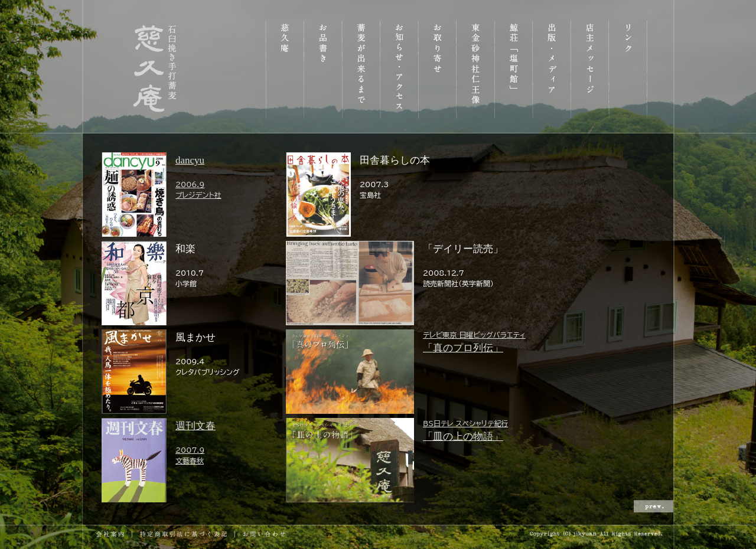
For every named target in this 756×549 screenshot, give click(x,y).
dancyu (193, 177)
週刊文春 (193, 443)
